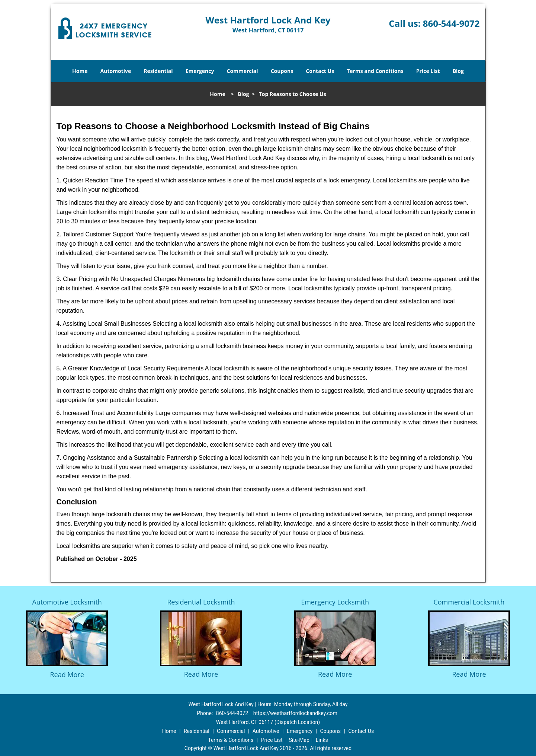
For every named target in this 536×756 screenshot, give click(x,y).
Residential (158, 71)
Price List (428, 71)
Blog (458, 71)
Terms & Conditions (231, 740)
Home (80, 71)
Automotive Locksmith (67, 602)
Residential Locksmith (201, 602)
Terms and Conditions (375, 71)
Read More (67, 674)
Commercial (243, 71)
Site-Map (299, 740)
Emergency (200, 71)
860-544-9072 (451, 23)
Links (322, 740)
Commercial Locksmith (469, 602)
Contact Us (320, 71)
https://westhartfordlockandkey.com (295, 713)
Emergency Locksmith (335, 602)
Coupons (282, 71)
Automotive (116, 71)
